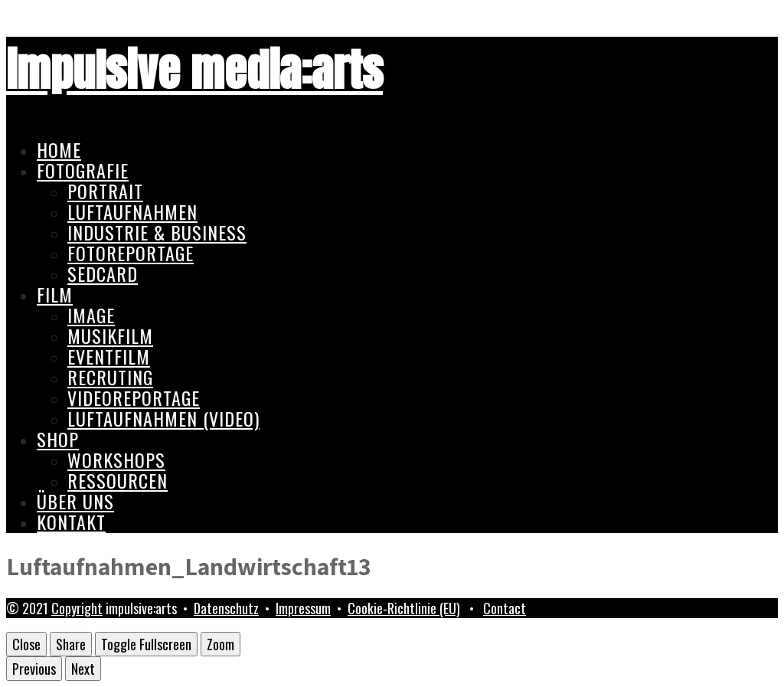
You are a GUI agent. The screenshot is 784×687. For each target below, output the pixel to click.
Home (59, 149)
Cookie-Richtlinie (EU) (404, 608)
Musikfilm (110, 335)
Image (91, 315)
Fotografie (83, 170)
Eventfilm (109, 356)
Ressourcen (118, 480)
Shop (58, 439)
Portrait (105, 191)
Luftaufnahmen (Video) (163, 418)
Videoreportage (134, 397)
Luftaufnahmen (132, 211)
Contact (505, 608)
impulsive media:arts (194, 70)
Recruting (110, 377)
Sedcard (103, 273)
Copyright (77, 608)
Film (55, 294)
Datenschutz (226, 608)
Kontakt (71, 522)
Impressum (303, 608)
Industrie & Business (157, 232)
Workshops (116, 460)
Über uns (75, 501)
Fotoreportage (131, 253)
